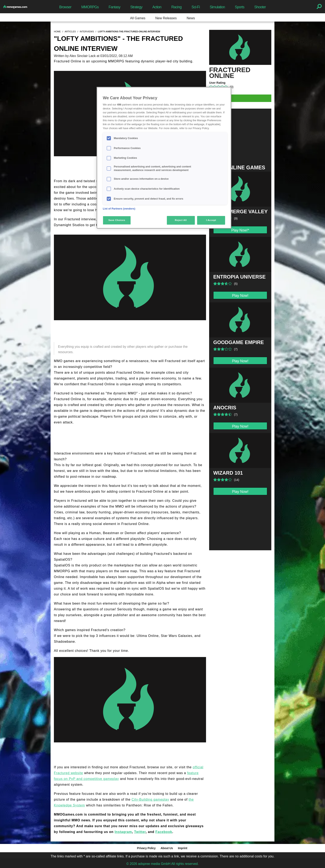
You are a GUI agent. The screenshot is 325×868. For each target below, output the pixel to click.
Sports (240, 7)
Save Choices (117, 220)
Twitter (140, 832)
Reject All (181, 220)
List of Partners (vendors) (119, 209)
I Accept (211, 220)
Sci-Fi (196, 7)
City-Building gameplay (150, 800)
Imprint (183, 848)
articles (70, 32)
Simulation (217, 7)
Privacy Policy (146, 848)
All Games (138, 18)
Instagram (123, 832)
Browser (65, 7)
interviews (87, 32)
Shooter (260, 7)
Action (157, 7)
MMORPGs (90, 7)
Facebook (164, 832)
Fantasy (114, 7)
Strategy (136, 7)
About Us (167, 848)
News (191, 18)
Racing (177, 7)
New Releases (166, 18)
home (57, 32)
